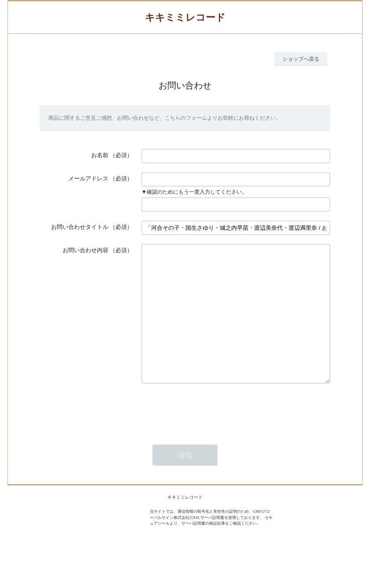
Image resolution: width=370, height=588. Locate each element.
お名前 (100, 155)
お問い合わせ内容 (85, 250)
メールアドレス (88, 178)
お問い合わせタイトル (80, 227)
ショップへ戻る (301, 59)
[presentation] (208, 436)
